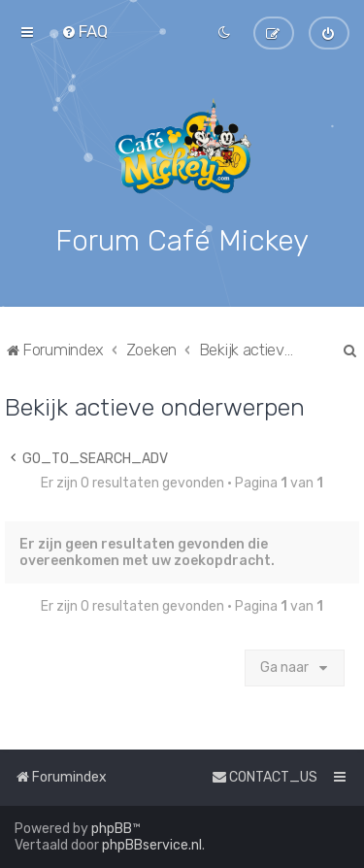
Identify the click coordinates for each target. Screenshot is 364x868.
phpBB (112, 829)
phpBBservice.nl (152, 845)
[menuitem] (84, 31)
